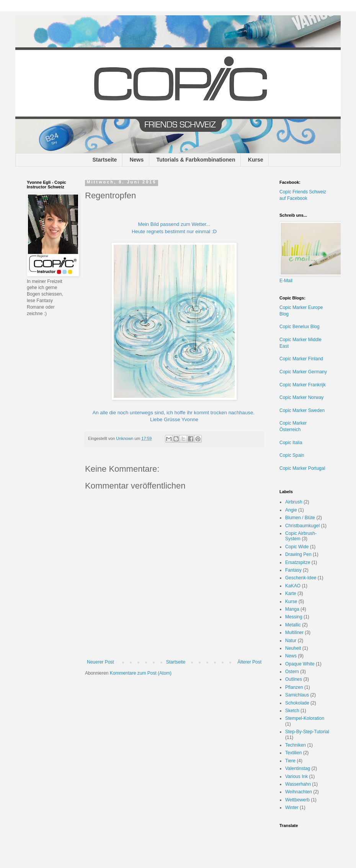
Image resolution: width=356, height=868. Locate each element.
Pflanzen (294, 687)
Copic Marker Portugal (302, 468)
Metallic (293, 625)
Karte (291, 593)
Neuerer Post (100, 662)
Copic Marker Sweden (302, 410)
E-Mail (286, 281)
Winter (292, 808)
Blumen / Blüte (300, 518)
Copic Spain (292, 455)
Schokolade (297, 703)
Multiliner (294, 633)
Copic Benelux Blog (300, 327)
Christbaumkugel (302, 526)
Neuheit (293, 648)
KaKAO (293, 586)
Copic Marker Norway (301, 397)
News (137, 160)
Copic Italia (291, 443)
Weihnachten (299, 792)
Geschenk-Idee (301, 578)
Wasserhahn (298, 784)
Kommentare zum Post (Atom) (141, 673)
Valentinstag (298, 768)
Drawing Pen (298, 554)
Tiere (290, 761)
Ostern (292, 672)
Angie (291, 510)
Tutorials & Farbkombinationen (196, 160)
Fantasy (293, 570)
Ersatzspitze (298, 562)
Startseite (105, 160)
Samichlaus (297, 695)
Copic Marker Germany (303, 372)
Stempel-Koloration (305, 718)
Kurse (256, 160)
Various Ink (296, 776)
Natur (291, 641)
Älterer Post (249, 662)
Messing (294, 617)
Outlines (294, 679)
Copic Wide (297, 547)
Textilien (293, 753)
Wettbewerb (297, 800)
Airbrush (294, 502)
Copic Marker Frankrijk (303, 385)
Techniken (296, 745)
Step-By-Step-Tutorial (307, 732)
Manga (292, 609)
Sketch (292, 711)
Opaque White (300, 664)
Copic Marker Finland (301, 359)
